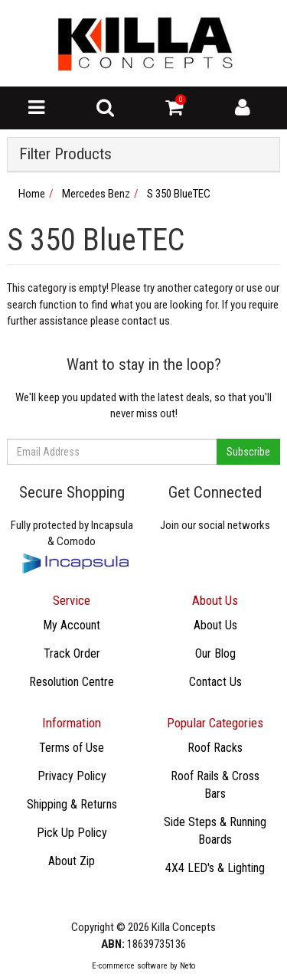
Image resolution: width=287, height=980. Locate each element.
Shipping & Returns (72, 804)
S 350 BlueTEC (179, 194)
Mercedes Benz (96, 194)
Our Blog (215, 653)
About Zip (72, 861)
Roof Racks (215, 748)
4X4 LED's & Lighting (215, 868)
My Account (72, 625)
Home (32, 194)
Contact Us (215, 682)
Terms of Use (72, 748)
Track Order (72, 653)
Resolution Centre (72, 682)
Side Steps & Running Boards (215, 831)
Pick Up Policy (72, 833)
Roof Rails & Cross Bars (215, 785)
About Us (215, 625)
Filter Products (65, 154)
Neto (188, 966)
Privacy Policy (72, 776)
